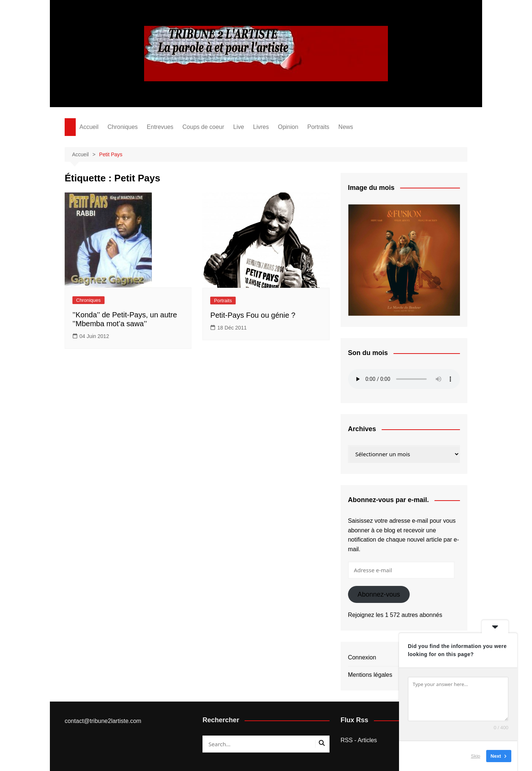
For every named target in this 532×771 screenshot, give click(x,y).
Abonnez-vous (379, 594)
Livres (261, 127)
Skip (476, 756)
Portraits (318, 127)
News (346, 127)
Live (238, 127)
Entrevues (160, 127)
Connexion (362, 657)
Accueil (89, 127)
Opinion (288, 127)
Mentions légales (370, 675)
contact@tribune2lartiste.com (103, 721)
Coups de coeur (203, 127)
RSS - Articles (359, 740)
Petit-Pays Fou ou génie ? (253, 315)
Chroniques (123, 127)
